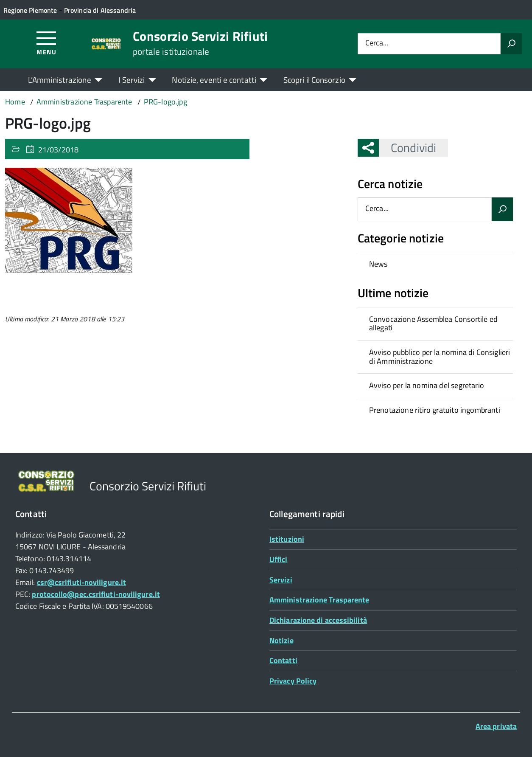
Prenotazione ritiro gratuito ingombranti (435, 410)
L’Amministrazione (60, 80)
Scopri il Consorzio (314, 80)
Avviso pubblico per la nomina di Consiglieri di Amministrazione (440, 357)
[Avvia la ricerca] (511, 44)
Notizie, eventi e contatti (214, 80)
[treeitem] (435, 264)
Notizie (281, 640)
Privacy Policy (293, 681)
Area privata (496, 726)
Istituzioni (287, 539)
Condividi (407, 148)
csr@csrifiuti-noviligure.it (81, 582)
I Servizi (132, 80)
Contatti (283, 660)
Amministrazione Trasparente (319, 600)
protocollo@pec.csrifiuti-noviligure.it (96, 594)
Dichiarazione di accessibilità (318, 620)
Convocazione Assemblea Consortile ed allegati (433, 324)
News (378, 264)
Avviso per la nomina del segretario (427, 385)
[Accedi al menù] (46, 43)
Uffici (279, 559)
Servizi (281, 580)
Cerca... (377, 44)
